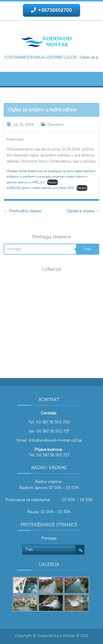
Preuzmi (53, 182)
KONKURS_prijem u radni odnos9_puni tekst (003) (40, 188)
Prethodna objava (22, 211)
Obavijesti (55, 125)
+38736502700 (51, 10)
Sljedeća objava (83, 211)
